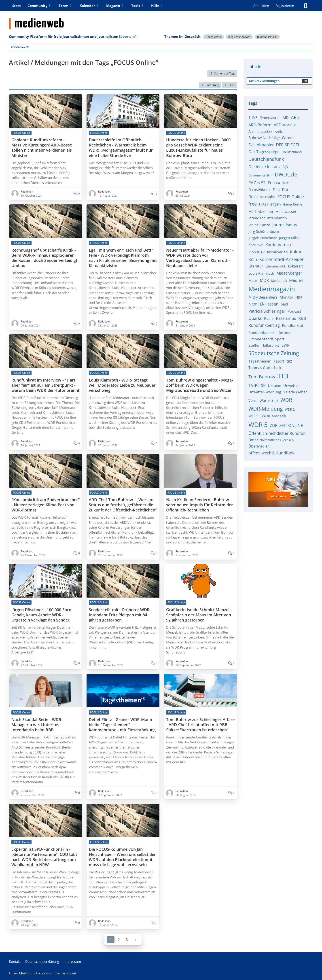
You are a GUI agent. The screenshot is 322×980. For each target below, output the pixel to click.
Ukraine (274, 386)
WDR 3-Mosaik (274, 416)
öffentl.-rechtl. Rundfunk (271, 453)
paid (284, 304)
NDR (299, 297)
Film (276, 190)
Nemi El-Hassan (263, 304)
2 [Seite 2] (119, 939)
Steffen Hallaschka (264, 345)
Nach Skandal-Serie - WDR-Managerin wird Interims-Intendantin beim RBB (37, 725)
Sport (280, 339)
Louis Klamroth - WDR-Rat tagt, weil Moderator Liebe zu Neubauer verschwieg (122, 385)
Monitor (287, 297)
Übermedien (259, 446)
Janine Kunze (259, 225)
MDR (264, 280)
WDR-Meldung (266, 409)
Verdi (253, 401)
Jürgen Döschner (263, 238)
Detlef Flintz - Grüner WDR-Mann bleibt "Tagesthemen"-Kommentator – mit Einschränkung (122, 725)
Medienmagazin (272, 289)
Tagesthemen (260, 361)
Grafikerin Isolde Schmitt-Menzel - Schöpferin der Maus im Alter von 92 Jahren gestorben (199, 615)
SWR (286, 345)
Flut (285, 190)
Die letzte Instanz (264, 167)
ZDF (273, 425)
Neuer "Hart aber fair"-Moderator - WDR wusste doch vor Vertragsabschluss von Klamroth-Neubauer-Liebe (200, 258)
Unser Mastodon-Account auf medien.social (42, 973)
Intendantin (277, 218)
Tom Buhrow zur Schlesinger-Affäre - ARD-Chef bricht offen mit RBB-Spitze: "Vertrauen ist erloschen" (200, 725)
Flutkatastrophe (262, 197)
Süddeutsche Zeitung (274, 353)
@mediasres (270, 118)
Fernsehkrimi (260, 190)
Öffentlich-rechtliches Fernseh (271, 440)
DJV (286, 167)
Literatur (256, 266)
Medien (296, 280)
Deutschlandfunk (266, 159)
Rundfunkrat (293, 325)
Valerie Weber (295, 392)
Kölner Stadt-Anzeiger (281, 259)
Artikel (280, 132)
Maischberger (289, 273)
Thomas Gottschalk (265, 368)
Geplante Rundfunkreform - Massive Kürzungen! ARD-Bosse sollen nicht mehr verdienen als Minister (42, 148)
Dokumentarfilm (261, 175)
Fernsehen (279, 183)
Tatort (279, 361)
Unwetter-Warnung (265, 392)
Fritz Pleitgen (270, 204)
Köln (253, 259)
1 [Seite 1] (111, 939)
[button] (210, 85)
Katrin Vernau (278, 245)
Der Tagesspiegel (265, 152)
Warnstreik (269, 401)
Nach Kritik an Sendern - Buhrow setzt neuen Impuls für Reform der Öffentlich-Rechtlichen (200, 505)
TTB (283, 376)
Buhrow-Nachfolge (264, 138)
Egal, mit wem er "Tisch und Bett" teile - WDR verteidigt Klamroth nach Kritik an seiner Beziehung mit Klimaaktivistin (123, 258)
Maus (253, 280)
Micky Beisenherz (263, 297)
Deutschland (292, 152)
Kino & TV (257, 252)
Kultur (296, 252)
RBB (302, 318)
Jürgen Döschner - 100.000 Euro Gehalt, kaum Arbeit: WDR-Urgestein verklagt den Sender (41, 615)
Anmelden (261, 6)
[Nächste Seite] (135, 939)
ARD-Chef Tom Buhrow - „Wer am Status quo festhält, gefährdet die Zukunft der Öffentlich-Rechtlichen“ (123, 505)
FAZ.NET (257, 183)
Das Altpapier (261, 145)
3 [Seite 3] (127, 939)
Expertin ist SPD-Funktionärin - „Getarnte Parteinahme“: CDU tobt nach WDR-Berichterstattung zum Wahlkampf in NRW (44, 857)
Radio (269, 318)
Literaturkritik (276, 266)
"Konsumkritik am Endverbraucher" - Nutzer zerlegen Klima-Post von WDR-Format (46, 505)
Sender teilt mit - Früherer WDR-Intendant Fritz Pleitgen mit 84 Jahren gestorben (120, 615)
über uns (279, 496)
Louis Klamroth (261, 273)
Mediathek (279, 281)
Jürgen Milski (290, 238)
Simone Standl (261, 339)
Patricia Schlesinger (267, 311)
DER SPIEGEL (288, 145)
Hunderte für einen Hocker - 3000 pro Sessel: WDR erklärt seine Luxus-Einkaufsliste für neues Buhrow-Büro (198, 148)
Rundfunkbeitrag (264, 325)
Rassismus (286, 318)
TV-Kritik (257, 385)
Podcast (294, 311)
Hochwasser (286, 212)
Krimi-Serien (277, 252)
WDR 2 (290, 409)
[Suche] (305, 6)
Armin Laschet (261, 132)
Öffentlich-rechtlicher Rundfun (277, 433)
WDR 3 (254, 416)
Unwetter (291, 386)
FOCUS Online (291, 197)
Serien (285, 332)
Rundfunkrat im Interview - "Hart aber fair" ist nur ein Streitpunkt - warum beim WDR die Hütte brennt (45, 385)
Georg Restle (214, 37)
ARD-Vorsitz (285, 125)
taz (289, 361)
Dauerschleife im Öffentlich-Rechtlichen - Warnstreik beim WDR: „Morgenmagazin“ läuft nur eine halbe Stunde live (121, 148)
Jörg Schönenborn (239, 37)
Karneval (256, 245)
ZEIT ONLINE (291, 425)
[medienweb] (161, 20)
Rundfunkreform (267, 37)
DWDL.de (286, 174)
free (253, 204)
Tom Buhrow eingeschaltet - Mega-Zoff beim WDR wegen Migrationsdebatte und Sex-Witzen (200, 385)
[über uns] (128, 36)
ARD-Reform (260, 125)
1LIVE (253, 118)
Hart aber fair (261, 211)
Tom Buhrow (262, 377)
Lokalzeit (295, 266)
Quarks (255, 318)
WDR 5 (258, 424)
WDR (286, 400)
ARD (295, 117)
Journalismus (285, 225)
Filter (229, 85)
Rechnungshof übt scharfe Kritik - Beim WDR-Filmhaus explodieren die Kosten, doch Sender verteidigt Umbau (44, 258)
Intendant (257, 218)
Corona (288, 138)
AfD (286, 118)
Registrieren (285, 6)
